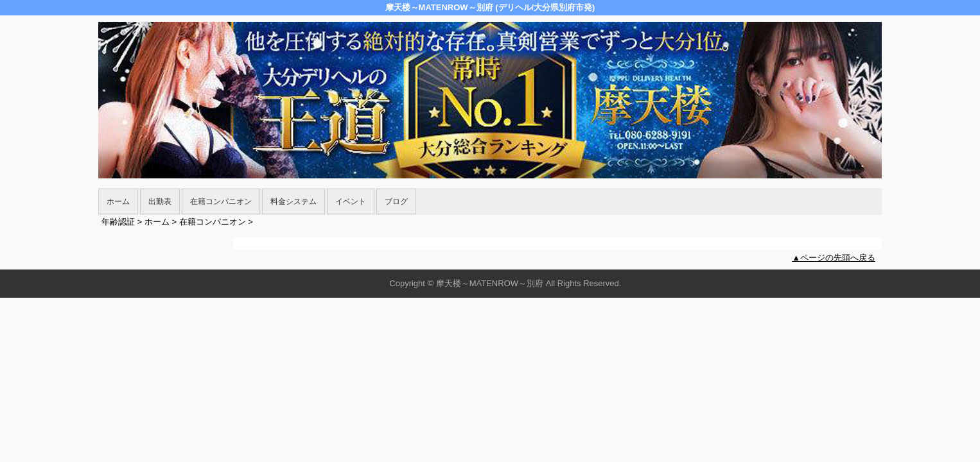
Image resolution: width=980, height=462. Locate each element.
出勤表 (160, 201)
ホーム (118, 201)
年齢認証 (118, 222)
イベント (351, 201)
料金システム (293, 201)
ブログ (396, 201)
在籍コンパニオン (221, 201)
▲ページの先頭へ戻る (834, 258)
